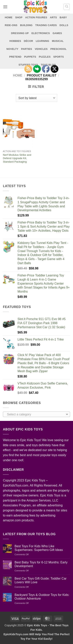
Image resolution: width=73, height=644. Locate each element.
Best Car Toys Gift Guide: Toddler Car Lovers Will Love (41, 580)
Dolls (64, 25)
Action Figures (36, 17)
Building (26, 25)
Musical (58, 41)
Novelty (12, 49)
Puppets (30, 57)
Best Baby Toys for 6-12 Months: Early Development (41, 564)
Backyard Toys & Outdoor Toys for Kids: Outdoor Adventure (42, 597)
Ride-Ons (11, 25)
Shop (19, 17)
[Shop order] (36, 98)
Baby (63, 17)
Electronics (41, 33)
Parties (26, 49)
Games (57, 33)
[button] (5, 7)
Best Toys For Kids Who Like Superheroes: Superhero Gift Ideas (39, 548)
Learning (43, 41)
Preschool (58, 49)
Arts (53, 17)
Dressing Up (20, 33)
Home (9, 17)
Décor (28, 41)
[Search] (67, 7)
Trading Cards (46, 25)
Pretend (15, 57)
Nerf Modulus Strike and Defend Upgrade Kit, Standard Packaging (17, 158)
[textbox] (36, 414)
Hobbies (15, 41)
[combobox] (36, 414)
